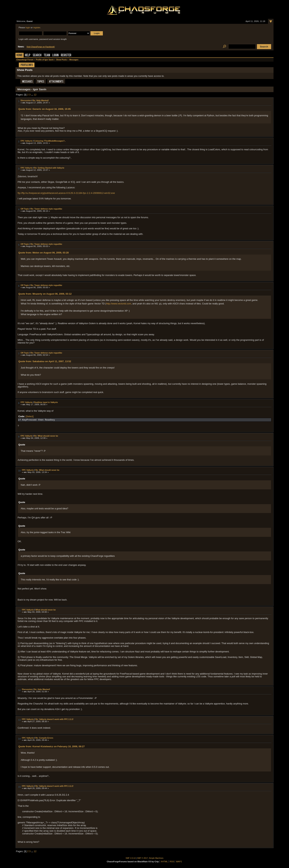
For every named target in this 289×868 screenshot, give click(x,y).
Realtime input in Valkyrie (46, 402)
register (37, 28)
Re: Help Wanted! (41, 100)
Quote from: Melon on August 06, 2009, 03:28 (43, 253)
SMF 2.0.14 (131, 858)
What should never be (46, 610)
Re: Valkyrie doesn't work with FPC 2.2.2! (54, 719)
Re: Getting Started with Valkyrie (49, 168)
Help (28, 55)
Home (20, 55)
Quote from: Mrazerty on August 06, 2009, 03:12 (45, 294)
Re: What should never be (46, 436)
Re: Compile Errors (44, 738)
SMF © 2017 (142, 858)
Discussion (26, 100)
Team (47, 55)
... (32, 95)
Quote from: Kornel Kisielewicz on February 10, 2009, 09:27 (51, 746)
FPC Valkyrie (27, 141)
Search (37, 55)
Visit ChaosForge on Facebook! (41, 47)
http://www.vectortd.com (119, 304)
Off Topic (25, 209)
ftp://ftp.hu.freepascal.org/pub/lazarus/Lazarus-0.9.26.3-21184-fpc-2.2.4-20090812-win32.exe (66, 193)
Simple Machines (156, 858)
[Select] (30, 416)
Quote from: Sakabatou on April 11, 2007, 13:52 (45, 361)
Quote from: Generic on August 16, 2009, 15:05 (44, 109)
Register (66, 55)
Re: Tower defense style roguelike (46, 209)
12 (35, 95)
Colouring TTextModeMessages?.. (50, 141)
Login (55, 55)
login (28, 28)
